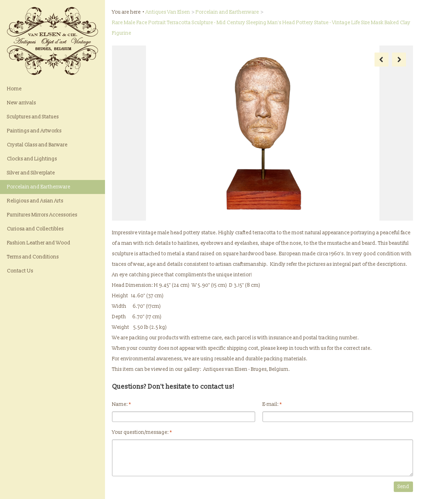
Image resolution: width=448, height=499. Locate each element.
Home (14, 89)
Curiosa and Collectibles (35, 229)
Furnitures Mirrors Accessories (42, 215)
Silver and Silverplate (31, 173)
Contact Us (20, 271)
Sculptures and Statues (33, 117)
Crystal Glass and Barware (37, 145)
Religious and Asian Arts (35, 201)
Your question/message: (142, 432)
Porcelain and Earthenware (39, 187)
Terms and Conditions (33, 257)
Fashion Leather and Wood (39, 243)
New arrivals (22, 103)
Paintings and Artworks (34, 131)
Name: (121, 404)
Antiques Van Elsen (168, 12)
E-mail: (272, 404)
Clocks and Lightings (32, 159)
